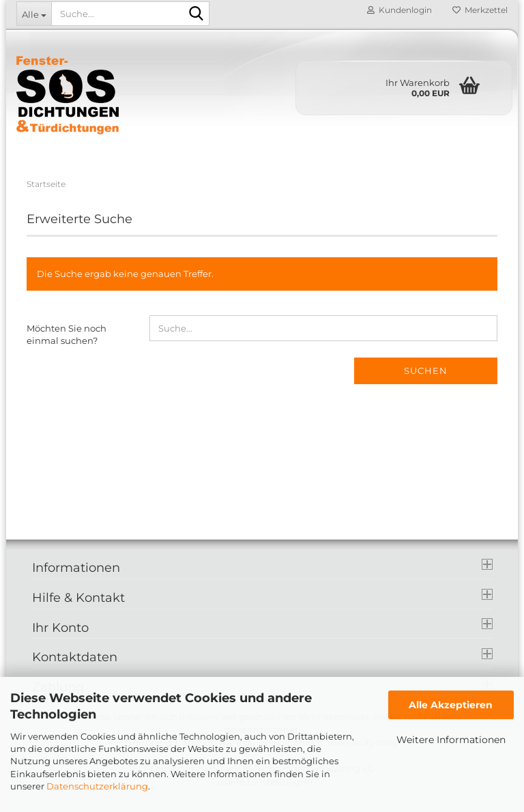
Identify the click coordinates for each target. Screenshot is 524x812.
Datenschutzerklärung (97, 786)
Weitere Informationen (451, 740)
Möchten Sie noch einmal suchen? (67, 335)
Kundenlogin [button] (399, 10)
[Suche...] (34, 14)
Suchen (426, 371)
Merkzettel (480, 10)
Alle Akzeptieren (451, 705)
